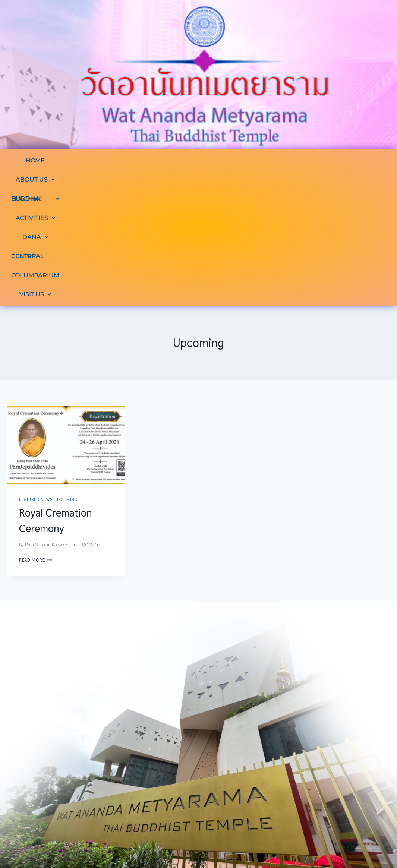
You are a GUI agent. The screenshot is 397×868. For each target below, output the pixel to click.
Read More (36, 445)
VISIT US (232, 179)
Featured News (36, 385)
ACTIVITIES (229, 160)
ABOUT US (84, 160)
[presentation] (66, 330)
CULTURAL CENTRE (341, 160)
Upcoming (66, 385)
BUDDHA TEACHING (156, 160)
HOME (36, 160)
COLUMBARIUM (173, 179)
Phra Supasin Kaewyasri (48, 430)
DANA (280, 160)
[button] (84, 160)
